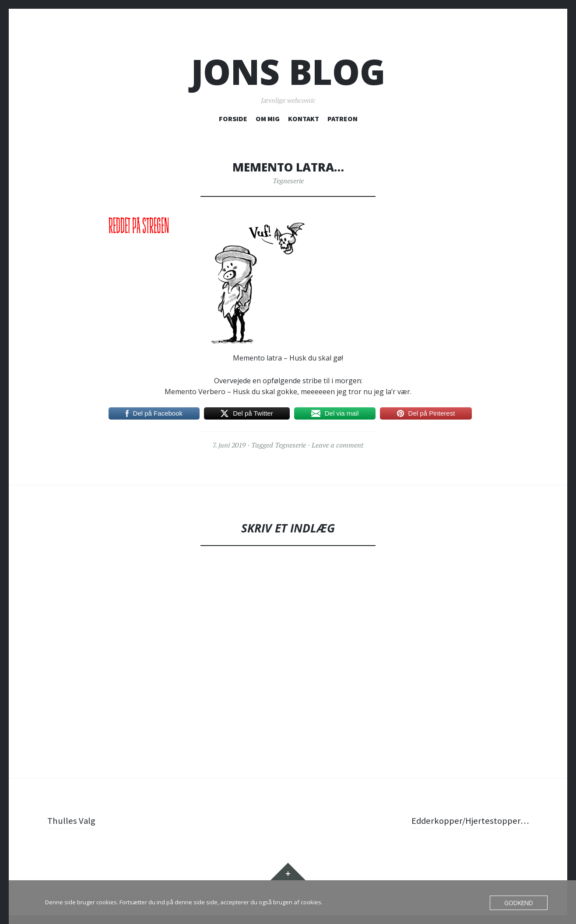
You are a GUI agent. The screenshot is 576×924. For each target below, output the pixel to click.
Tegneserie (288, 181)
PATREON (342, 119)
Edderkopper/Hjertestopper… (468, 820)
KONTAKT (304, 119)
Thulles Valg (72, 820)
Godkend (520, 903)
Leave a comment (337, 445)
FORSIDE (233, 119)
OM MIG (268, 119)
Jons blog (288, 72)
